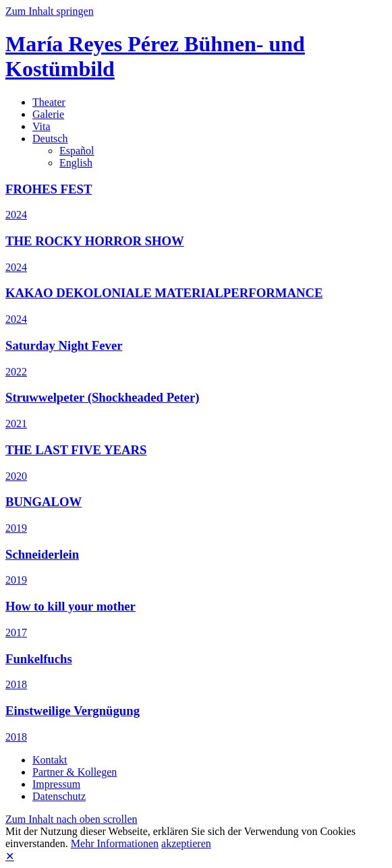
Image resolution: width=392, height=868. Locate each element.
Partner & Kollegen (75, 772)
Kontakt (50, 760)
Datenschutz (59, 796)
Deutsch (50, 138)
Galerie (48, 114)
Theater (49, 102)
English (76, 163)
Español (77, 151)
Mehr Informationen (115, 843)
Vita (41, 126)
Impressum (56, 784)
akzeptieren (186, 843)
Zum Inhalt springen (50, 11)
